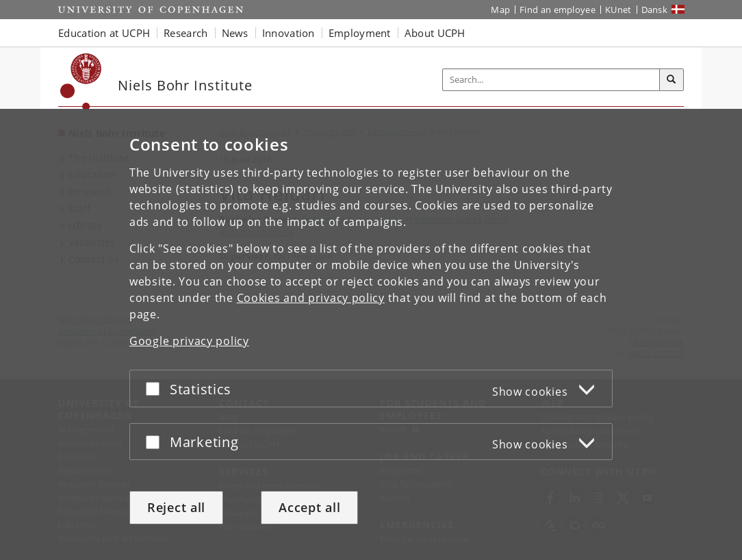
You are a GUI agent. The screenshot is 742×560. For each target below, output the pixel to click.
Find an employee (558, 10)
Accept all (309, 507)
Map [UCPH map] (500, 10)
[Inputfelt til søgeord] (551, 80)
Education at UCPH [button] (104, 33)
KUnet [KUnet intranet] (618, 10)
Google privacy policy (189, 341)
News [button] (235, 33)
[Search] (671, 80)
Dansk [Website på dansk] (655, 10)
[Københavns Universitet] (81, 82)
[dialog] (371, 334)
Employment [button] (360, 33)
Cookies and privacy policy (311, 298)
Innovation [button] (289, 33)
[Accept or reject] (156, 389)
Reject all (176, 507)
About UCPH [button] (435, 33)
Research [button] (186, 33)
